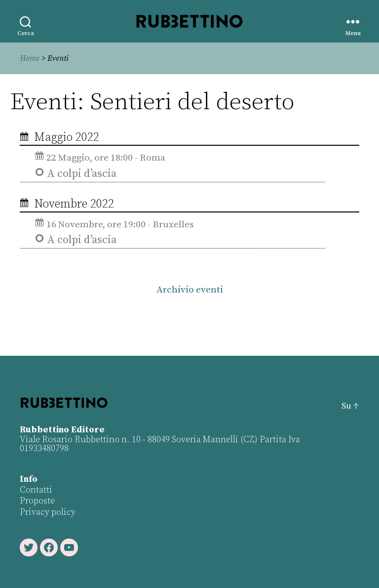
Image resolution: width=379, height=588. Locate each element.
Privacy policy (48, 512)
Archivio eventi (190, 290)
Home (30, 58)
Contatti (36, 490)
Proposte (37, 501)
